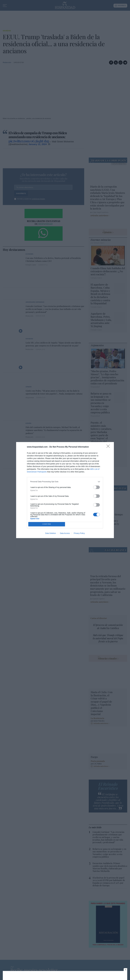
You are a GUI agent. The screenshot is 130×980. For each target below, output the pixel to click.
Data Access (65, 533)
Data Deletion (51, 533)
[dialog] (65, 490)
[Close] (109, 447)
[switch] (96, 487)
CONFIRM (47, 524)
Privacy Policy (79, 533)
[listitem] (65, 482)
